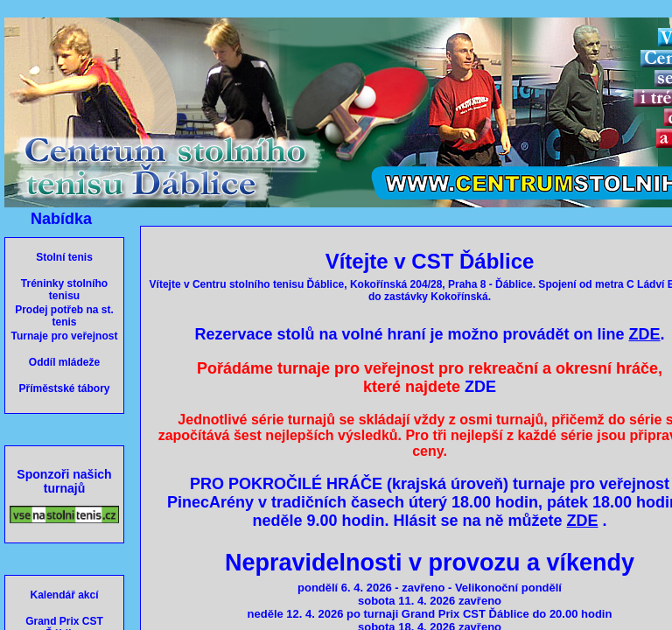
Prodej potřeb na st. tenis (64, 316)
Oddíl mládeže (64, 362)
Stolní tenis (64, 257)
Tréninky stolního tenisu (64, 290)
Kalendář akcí (64, 595)
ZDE (480, 387)
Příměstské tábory (64, 388)
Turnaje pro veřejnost (65, 336)
